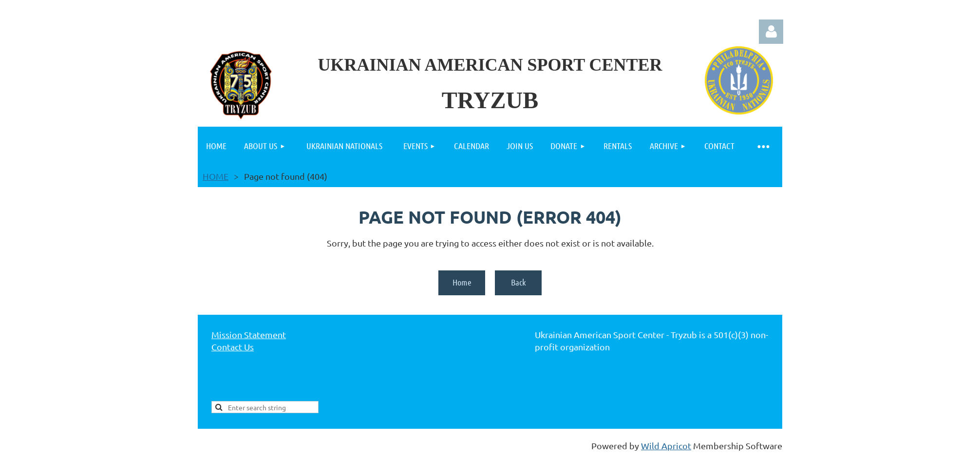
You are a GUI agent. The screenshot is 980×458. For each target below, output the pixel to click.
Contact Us (233, 347)
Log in (771, 32)
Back (518, 282)
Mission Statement (249, 334)
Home (462, 282)
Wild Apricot (666, 446)
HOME (216, 176)
